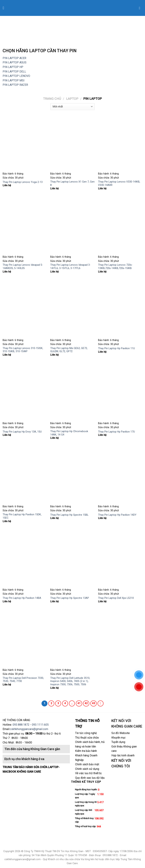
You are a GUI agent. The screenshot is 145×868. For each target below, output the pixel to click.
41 (79, 703)
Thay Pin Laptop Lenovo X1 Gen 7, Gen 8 (72, 183)
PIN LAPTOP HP (13, 67)
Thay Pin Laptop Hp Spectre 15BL (69, 515)
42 (86, 703)
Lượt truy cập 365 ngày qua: (84, 812)
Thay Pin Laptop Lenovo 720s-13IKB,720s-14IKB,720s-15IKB (115, 267)
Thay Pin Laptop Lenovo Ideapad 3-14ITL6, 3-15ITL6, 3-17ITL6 (70, 267)
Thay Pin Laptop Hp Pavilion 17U (116, 432)
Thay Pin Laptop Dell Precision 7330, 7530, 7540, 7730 (23, 680)
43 (94, 703)
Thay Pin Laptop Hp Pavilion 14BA (22, 598)
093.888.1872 (21, 725)
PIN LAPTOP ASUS (15, 62)
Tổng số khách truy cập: (84, 820)
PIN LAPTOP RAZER (15, 85)
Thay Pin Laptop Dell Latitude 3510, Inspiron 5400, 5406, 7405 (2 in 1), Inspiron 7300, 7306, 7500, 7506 (70, 681)
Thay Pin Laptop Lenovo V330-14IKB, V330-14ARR (119, 183)
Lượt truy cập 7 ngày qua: (85, 796)
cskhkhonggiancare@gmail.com (29, 729)
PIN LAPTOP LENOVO (16, 76)
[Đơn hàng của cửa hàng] (72, 107)
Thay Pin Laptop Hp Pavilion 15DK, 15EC (22, 516)
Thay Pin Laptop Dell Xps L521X (116, 598)
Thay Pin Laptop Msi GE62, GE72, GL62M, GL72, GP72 (69, 350)
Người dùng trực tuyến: (86, 789)
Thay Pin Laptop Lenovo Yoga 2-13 (23, 182)
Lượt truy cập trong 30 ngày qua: (86, 804)
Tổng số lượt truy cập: (86, 826)
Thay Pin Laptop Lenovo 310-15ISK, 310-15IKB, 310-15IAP (23, 350)
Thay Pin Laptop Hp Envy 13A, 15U (22, 432)
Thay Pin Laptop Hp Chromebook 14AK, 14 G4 (69, 433)
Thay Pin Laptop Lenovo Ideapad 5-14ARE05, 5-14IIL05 (23, 267)
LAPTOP (72, 99)
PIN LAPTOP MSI (14, 80)
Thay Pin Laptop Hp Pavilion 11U (116, 348)
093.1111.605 (40, 725)
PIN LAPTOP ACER (14, 58)
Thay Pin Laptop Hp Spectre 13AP (70, 598)
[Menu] (5, 8)
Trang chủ (52, 99)
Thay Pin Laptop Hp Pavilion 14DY (117, 515)
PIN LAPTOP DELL (14, 72)
